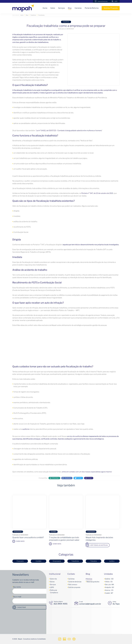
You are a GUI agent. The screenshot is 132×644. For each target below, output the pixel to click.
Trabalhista (66, 22)
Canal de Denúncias (103, 1)
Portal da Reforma (92, 8)
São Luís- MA (109, 585)
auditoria (26, 429)
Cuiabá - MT (109, 593)
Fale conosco (73, 585)
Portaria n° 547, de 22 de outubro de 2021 (97, 193)
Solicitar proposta (74, 587)
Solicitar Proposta (111, 8)
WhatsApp (55, 481)
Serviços (62, 8)
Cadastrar (21, 607)
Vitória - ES (109, 582)
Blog (70, 8)
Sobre (53, 8)
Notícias (89, 579)
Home (45, 8)
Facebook (68, 481)
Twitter (79, 481)
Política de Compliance (54, 591)
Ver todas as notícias (37, 545)
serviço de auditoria (74, 436)
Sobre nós (53, 579)
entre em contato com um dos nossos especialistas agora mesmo (87, 472)
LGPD (116, 1)
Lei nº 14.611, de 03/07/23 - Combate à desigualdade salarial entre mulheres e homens (69, 131)
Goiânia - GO (109, 579)
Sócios (52, 582)
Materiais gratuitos (93, 582)
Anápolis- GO (109, 587)
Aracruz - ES (109, 590)
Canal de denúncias (75, 582)
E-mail (90, 481)
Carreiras (78, 8)
